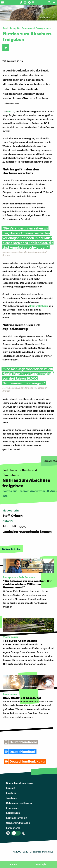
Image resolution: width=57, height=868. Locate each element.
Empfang (11, 793)
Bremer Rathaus (39, 306)
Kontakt (11, 788)
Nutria (11, 111)
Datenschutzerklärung (19, 803)
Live (15, 864)
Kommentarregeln (17, 818)
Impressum (13, 808)
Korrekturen (13, 813)
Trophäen (12, 798)
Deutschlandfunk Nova (19, 783)
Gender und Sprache (18, 823)
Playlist (43, 864)
